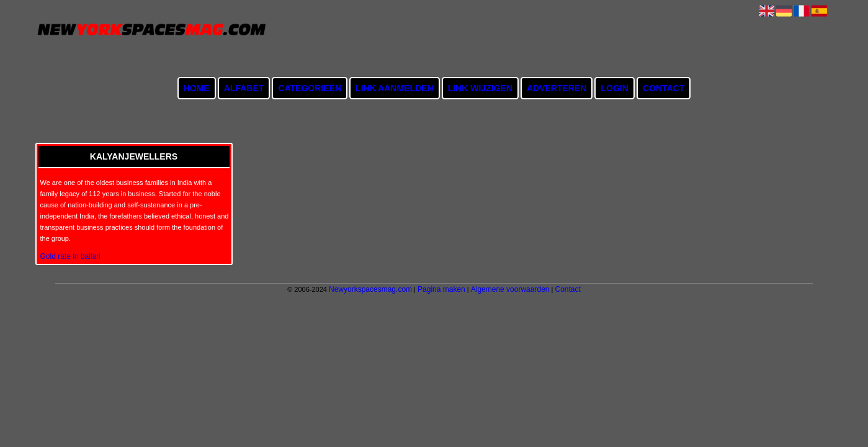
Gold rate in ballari (70, 256)
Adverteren (557, 88)
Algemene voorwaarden (510, 289)
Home (197, 88)
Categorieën (310, 88)
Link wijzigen (480, 88)
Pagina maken (441, 289)
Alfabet (244, 88)
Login (614, 88)
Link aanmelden (394, 88)
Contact (664, 88)
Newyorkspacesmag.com (370, 289)
